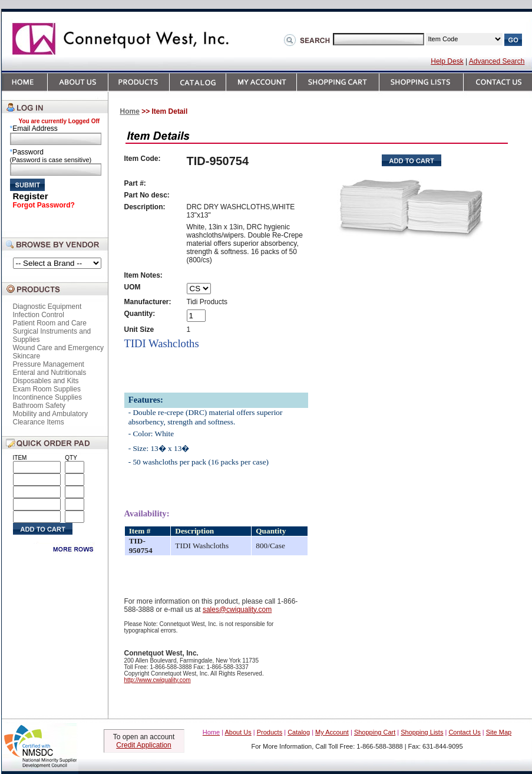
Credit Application (143, 745)
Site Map (499, 732)
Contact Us (464, 732)
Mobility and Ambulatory (50, 414)
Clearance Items (39, 422)
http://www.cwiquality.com (158, 680)
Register (31, 196)
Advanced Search (497, 61)
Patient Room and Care (50, 323)
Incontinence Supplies (47, 397)
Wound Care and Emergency (59, 348)
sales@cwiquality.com (237, 610)
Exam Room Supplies (47, 389)
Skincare (27, 356)
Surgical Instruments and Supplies (52, 335)
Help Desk (447, 61)
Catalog (299, 732)
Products (270, 732)
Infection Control (39, 315)
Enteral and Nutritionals (50, 373)
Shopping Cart (375, 732)
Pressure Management (49, 364)
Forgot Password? (44, 205)
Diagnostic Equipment (47, 307)
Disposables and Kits (46, 381)
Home (130, 111)
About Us (238, 732)
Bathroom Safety (39, 406)
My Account (332, 732)
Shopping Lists (422, 732)
